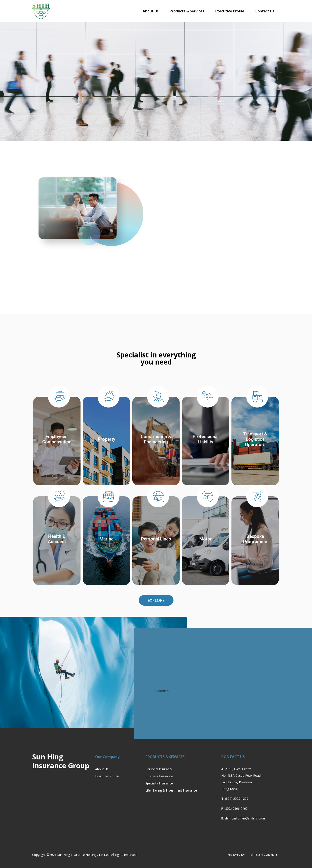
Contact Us (265, 11)
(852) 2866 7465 (236, 809)
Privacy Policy (227, 855)
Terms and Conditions (260, 855)
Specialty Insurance (159, 783)
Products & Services (187, 11)
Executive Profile (230, 11)
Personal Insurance (159, 769)
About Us (151, 11)
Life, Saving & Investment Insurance (171, 790)
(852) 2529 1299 (237, 799)
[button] (156, 600)
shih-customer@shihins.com (245, 818)
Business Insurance (159, 776)
